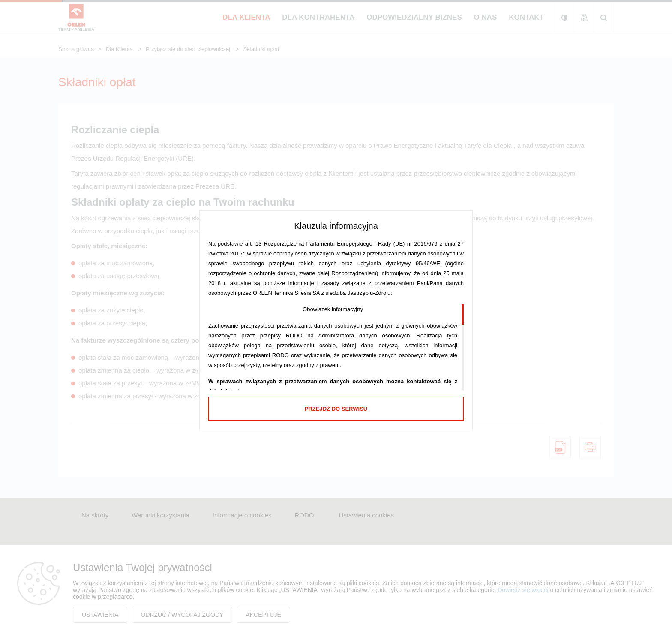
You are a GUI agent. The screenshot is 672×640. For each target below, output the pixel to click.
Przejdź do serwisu (336, 409)
